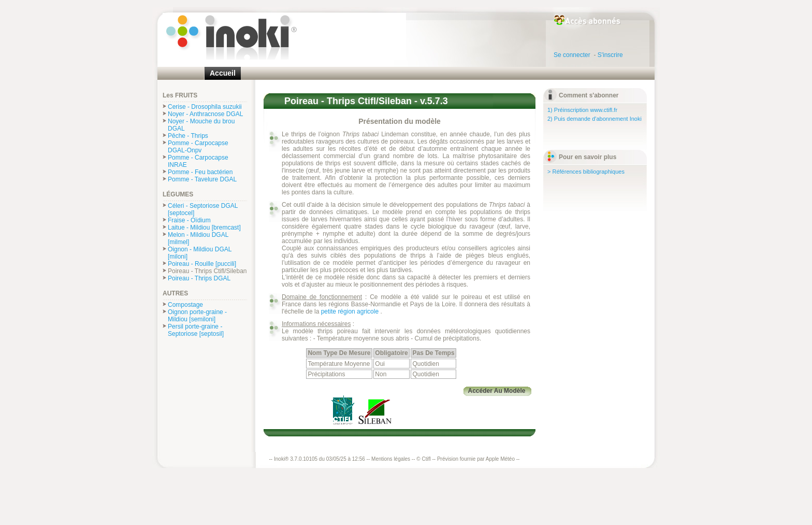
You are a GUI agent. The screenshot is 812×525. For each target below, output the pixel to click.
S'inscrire (611, 55)
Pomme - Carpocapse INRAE (198, 161)
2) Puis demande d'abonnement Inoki (594, 119)
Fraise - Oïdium (189, 220)
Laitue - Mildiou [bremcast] (204, 228)
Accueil (223, 73)
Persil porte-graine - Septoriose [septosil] (196, 330)
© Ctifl (423, 459)
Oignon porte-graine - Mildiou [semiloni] (197, 316)
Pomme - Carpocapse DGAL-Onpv (198, 147)
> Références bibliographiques (586, 172)
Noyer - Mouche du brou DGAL (201, 125)
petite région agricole (351, 311)
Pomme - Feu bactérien (200, 172)
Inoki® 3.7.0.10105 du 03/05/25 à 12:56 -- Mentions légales (342, 459)
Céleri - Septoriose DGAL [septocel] (203, 209)
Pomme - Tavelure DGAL (202, 179)
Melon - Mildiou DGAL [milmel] (198, 238)
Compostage (185, 305)
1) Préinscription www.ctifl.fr (582, 110)
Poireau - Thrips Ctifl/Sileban (207, 271)
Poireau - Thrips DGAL (199, 278)
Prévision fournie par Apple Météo (476, 459)
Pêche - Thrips (188, 136)
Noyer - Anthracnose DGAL (205, 114)
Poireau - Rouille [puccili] (202, 264)
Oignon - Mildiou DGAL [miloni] (200, 253)
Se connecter (574, 55)
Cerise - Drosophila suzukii (205, 107)
